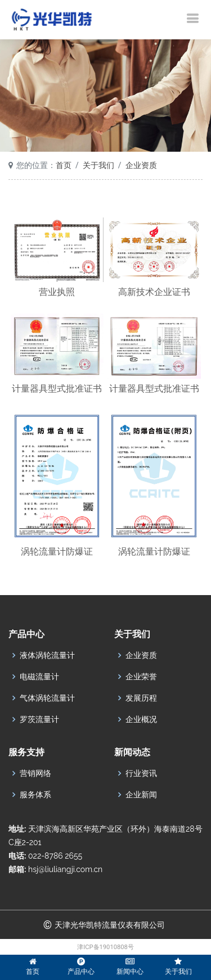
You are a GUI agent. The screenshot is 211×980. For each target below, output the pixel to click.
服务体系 (35, 795)
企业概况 (141, 719)
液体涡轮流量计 (47, 655)
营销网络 (35, 773)
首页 (64, 165)
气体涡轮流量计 (47, 698)
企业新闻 (141, 795)
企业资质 (141, 165)
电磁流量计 (39, 677)
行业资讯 (141, 773)
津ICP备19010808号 (105, 947)
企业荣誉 (141, 677)
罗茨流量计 (39, 719)
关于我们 (98, 165)
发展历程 (141, 698)
